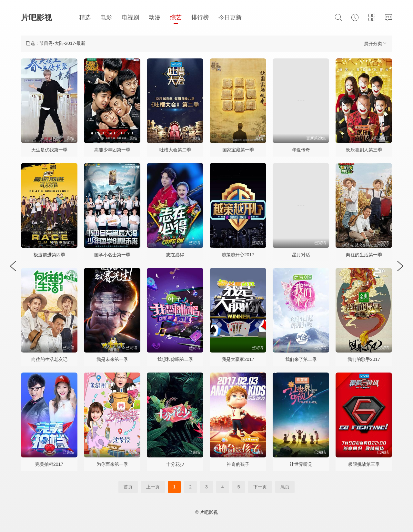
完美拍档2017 (49, 464)
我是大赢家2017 (238, 359)
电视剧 (130, 17)
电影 (106, 17)
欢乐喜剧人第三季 (364, 150)
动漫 (155, 17)
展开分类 (376, 43)
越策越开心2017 (238, 255)
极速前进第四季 (49, 255)
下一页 (260, 487)
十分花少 (175, 464)
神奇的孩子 (238, 464)
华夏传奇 (301, 150)
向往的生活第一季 (364, 255)
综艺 (176, 17)
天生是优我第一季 (49, 150)
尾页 (285, 487)
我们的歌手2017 (364, 359)
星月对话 (301, 255)
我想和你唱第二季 (175, 359)
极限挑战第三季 (364, 464)
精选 (85, 17)
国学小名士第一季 (112, 255)
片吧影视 (36, 18)
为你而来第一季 (112, 464)
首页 (128, 487)
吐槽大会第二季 (175, 150)
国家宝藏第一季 (238, 150)
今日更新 (230, 17)
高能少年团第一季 (112, 150)
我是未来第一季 (112, 359)
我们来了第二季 (301, 359)
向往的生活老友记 (49, 359)
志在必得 (175, 255)
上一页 (153, 487)
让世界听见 (301, 464)
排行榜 (200, 17)
